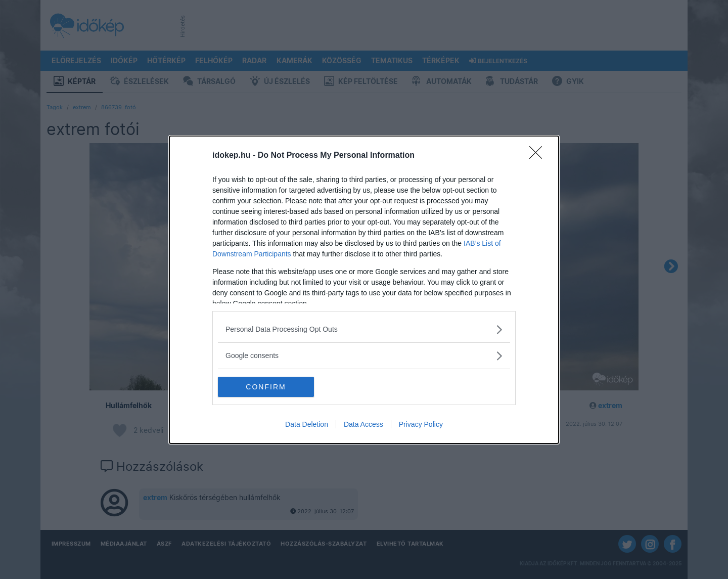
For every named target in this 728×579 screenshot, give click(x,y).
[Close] (539, 156)
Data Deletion (307, 424)
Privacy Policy (421, 424)
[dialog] (364, 290)
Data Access (363, 424)
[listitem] (364, 329)
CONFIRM (266, 386)
